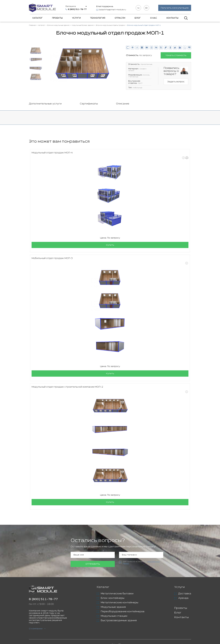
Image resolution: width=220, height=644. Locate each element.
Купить (110, 245)
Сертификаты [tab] (89, 104)
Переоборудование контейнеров (123, 612)
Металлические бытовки (117, 594)
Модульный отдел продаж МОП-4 (52, 153)
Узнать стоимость (176, 56)
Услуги (76, 18)
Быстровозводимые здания (119, 621)
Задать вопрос (176, 82)
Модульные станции (114, 617)
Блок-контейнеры (113, 599)
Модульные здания (113, 608)
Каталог (38, 18)
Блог (138, 18)
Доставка (185, 594)
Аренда (183, 599)
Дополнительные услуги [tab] (45, 104)
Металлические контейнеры (119, 603)
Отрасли (120, 18)
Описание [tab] (123, 104)
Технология (98, 18)
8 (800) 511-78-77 (43, 600)
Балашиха (71, 7)
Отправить (93, 565)
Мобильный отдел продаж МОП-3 (52, 259)
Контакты (172, 18)
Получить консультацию (175, 8)
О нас (154, 18)
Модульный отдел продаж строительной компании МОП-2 (67, 388)
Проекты (57, 18)
